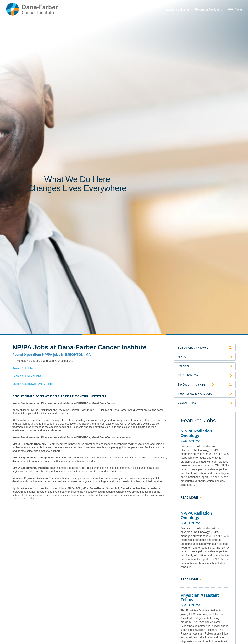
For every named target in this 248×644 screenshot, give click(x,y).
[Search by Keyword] (202, 348)
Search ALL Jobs (23, 369)
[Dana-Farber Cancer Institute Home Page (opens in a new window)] (32, 9)
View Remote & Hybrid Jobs (195, 394)
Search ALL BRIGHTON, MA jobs (33, 384)
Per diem (183, 366)
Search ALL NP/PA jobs (27, 376)
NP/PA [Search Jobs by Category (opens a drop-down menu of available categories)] (182, 357)
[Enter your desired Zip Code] (183, 385)
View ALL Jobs (187, 403)
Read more (191, 497)
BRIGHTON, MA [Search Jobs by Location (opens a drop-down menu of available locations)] (188, 375)
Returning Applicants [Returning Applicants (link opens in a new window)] (209, 10)
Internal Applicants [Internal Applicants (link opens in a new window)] (177, 10)
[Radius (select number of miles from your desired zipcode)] (204, 385)
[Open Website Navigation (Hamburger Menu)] (234, 9)
